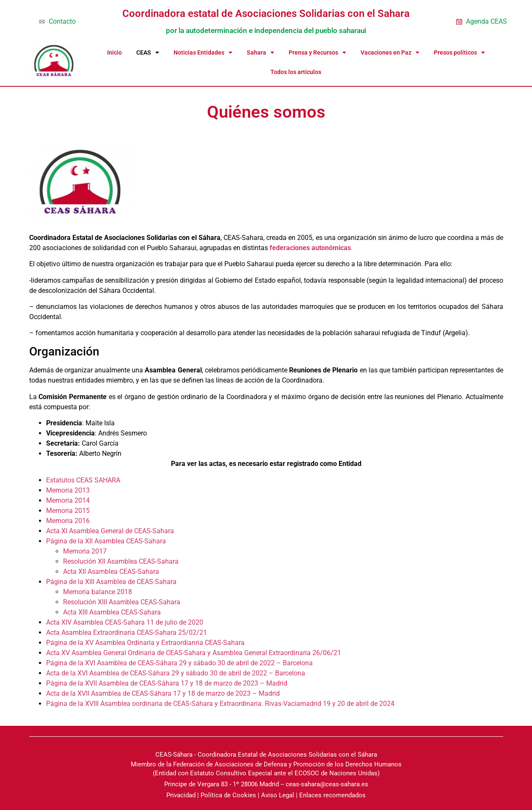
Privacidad (181, 795)
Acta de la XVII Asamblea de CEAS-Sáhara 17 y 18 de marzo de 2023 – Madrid (163, 693)
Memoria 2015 (68, 511)
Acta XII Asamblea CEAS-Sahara (111, 572)
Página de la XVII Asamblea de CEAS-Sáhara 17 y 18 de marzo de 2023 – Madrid (167, 683)
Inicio (114, 52)
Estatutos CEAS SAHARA (84, 480)
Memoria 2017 (85, 551)
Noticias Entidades (203, 52)
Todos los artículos (296, 72)
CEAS (148, 52)
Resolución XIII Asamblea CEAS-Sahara (122, 602)
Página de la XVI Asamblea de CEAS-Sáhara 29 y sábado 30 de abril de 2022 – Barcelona (179, 663)
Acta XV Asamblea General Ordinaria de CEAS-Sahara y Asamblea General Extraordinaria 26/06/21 (194, 653)
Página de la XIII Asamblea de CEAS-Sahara (111, 582)
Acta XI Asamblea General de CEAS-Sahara (110, 531)
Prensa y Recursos (317, 52)
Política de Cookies (228, 795)
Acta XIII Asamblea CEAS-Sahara (112, 612)
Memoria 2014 (68, 500)
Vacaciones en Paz (390, 52)
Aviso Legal (278, 795)
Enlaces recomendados (332, 795)
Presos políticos (459, 52)
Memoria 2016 (68, 521)
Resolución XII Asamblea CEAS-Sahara (121, 561)
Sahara (260, 52)
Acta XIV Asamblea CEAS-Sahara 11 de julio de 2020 (125, 622)
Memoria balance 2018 (98, 592)
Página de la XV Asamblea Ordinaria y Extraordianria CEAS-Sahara (145, 643)
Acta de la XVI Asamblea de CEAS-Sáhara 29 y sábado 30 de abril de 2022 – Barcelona (176, 673)
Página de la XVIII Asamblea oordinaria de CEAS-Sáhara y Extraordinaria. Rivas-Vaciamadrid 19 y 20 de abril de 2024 (220, 704)
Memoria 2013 (68, 490)
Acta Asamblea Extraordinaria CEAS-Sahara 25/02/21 (127, 632)
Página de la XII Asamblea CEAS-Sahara (106, 541)
